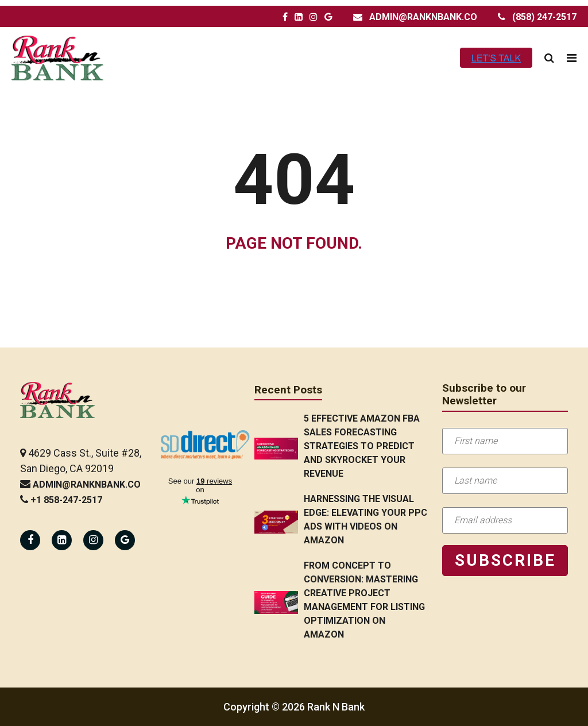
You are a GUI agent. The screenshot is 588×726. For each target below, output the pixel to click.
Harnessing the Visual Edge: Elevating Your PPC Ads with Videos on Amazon (365, 520)
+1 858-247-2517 (66, 500)
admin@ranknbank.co (87, 484)
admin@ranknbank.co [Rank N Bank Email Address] (423, 17)
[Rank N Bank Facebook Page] (285, 17)
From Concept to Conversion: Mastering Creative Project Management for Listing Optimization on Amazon (364, 600)
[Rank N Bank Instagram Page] (314, 17)
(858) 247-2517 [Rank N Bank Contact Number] (544, 17)
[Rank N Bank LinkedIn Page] (299, 17)
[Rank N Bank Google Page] (328, 17)
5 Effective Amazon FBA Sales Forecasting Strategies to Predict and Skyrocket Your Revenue (362, 446)
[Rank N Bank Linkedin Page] (62, 540)
